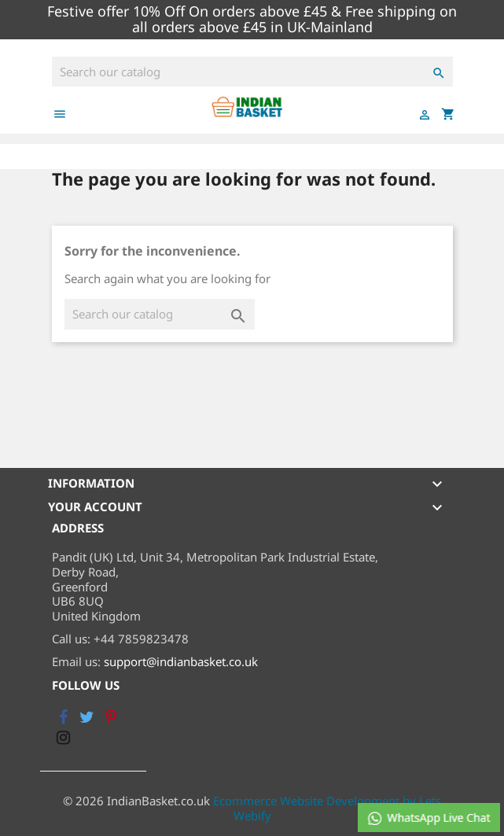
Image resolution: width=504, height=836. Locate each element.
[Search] (252, 72)
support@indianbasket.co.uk (181, 661)
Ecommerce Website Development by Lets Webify (327, 808)
